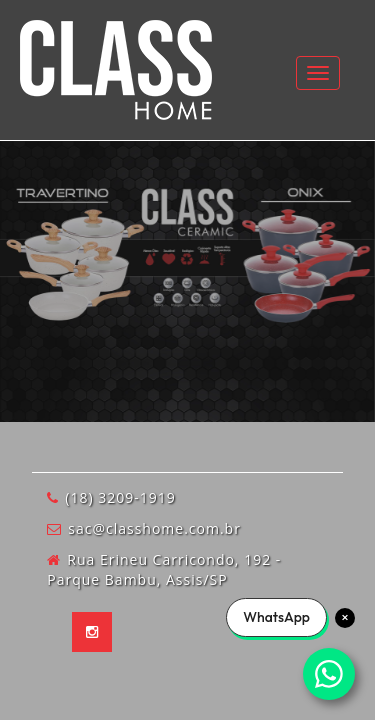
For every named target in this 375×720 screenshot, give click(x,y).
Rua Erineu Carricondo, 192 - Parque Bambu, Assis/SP (164, 569)
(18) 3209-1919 (120, 497)
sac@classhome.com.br (154, 528)
